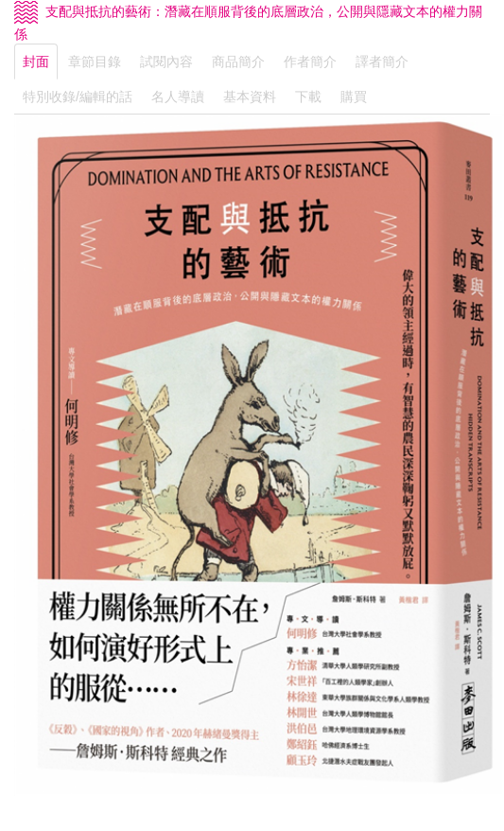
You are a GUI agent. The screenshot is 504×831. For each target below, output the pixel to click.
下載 (308, 97)
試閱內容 (166, 62)
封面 (36, 62)
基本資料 (250, 97)
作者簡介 (310, 62)
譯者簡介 (382, 62)
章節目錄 (95, 62)
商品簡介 (238, 62)
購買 (354, 97)
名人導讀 (178, 97)
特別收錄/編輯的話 (78, 97)
